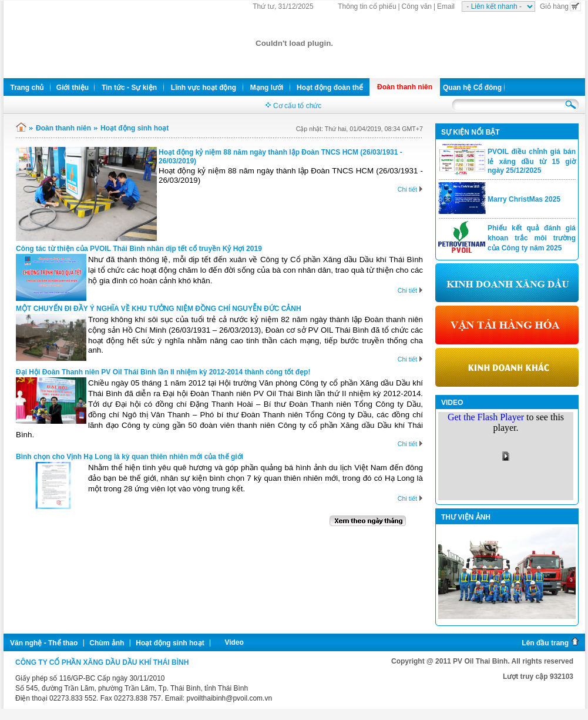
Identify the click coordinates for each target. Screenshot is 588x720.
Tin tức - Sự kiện (129, 88)
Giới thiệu (73, 88)
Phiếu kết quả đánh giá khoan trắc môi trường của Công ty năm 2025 (532, 238)
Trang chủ (27, 88)
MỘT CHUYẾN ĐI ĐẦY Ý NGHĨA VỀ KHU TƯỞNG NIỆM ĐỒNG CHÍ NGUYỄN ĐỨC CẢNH (159, 309)
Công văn (417, 6)
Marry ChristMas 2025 (524, 199)
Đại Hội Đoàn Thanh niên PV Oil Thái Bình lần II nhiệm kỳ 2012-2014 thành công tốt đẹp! (163, 372)
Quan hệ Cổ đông (472, 88)
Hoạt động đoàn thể (330, 88)
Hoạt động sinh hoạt (135, 128)
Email (446, 6)
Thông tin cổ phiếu (367, 6)
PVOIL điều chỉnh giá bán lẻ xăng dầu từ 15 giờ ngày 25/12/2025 (532, 161)
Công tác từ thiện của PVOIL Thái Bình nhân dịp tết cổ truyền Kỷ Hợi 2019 (139, 249)
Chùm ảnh (107, 643)
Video (234, 642)
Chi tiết (410, 189)
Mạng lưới (267, 88)
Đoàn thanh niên (405, 87)
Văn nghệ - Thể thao (44, 643)
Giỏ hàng (560, 6)
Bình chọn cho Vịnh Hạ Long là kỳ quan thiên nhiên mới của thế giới (130, 457)
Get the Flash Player (486, 417)
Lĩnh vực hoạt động (204, 88)
